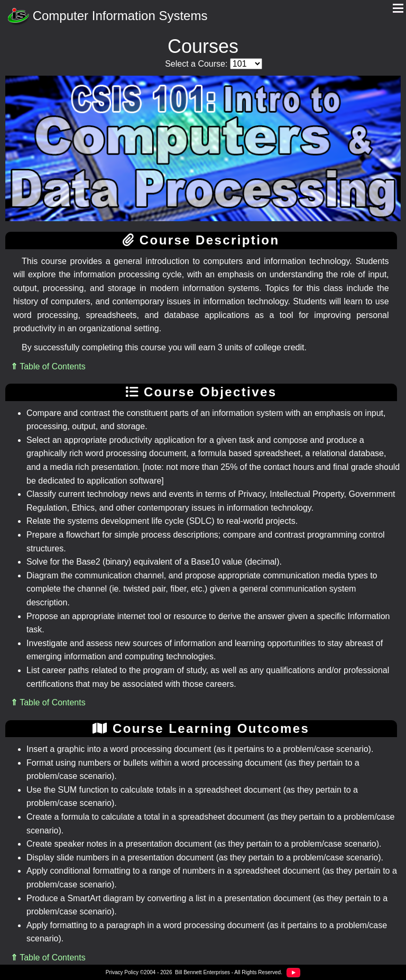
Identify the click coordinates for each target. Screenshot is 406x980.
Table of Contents (48, 366)
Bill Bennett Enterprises (202, 972)
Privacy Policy (122, 972)
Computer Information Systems (108, 17)
